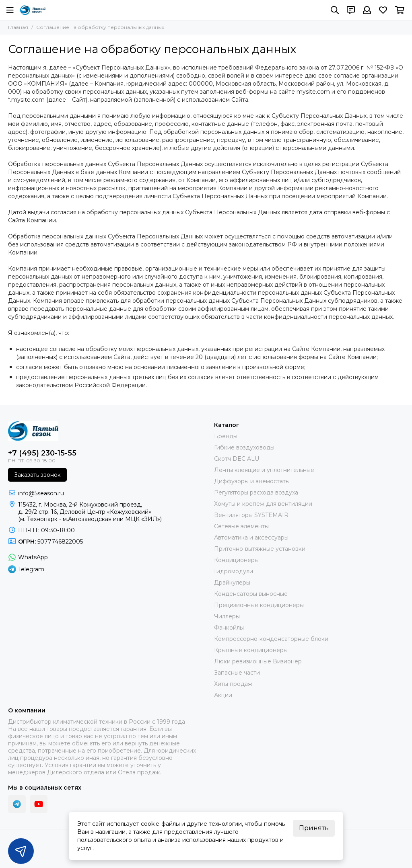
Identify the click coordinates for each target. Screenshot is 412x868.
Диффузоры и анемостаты (252, 481)
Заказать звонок (37, 475)
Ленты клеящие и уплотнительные (264, 470)
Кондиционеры (236, 560)
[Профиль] (367, 10)
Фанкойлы (229, 628)
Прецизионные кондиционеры (259, 605)
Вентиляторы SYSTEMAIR (251, 515)
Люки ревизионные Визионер (258, 661)
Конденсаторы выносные (251, 594)
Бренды (226, 436)
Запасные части (237, 673)
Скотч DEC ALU (237, 459)
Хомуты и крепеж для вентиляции (263, 504)
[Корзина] (400, 10)
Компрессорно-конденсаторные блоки (271, 639)
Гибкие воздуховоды (244, 447)
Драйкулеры (232, 583)
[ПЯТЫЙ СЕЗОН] (33, 10)
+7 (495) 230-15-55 (42, 453)
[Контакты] (351, 10)
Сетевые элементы (241, 526)
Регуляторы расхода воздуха (256, 492)
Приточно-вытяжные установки (260, 549)
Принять (314, 828)
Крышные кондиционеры (251, 650)
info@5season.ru (41, 493)
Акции (223, 695)
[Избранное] (383, 10)
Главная (18, 27)
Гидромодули (234, 571)
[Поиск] (335, 10)
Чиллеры (227, 616)
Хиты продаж (233, 684)
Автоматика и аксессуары (251, 538)
